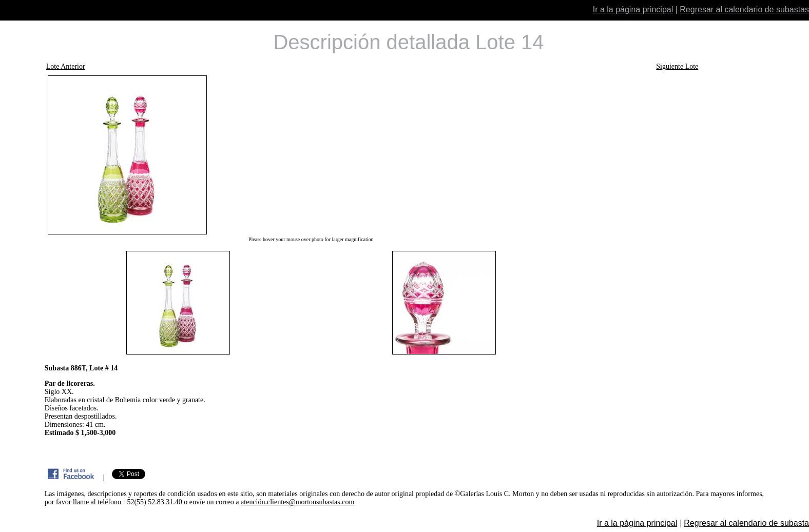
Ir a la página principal (633, 9)
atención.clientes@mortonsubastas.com (297, 502)
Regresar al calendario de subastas (744, 9)
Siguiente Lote (677, 66)
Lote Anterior (66, 66)
